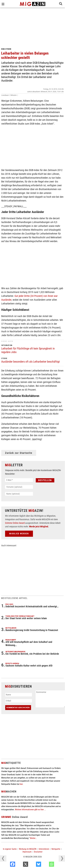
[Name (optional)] (19, 494)
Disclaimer (38, 852)
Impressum (27, 852)
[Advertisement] (32, 27)
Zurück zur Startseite (19, 453)
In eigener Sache (10, 849)
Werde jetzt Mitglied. (39, 526)
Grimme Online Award (15, 523)
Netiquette (56, 849)
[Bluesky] (47, 865)
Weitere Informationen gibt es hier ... (30, 809)
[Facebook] (21, 865)
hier (21, 784)
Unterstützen (44, 849)
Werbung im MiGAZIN (28, 849)
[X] (34, 865)
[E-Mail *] (19, 480)
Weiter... (33, 838)
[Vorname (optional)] (19, 487)
